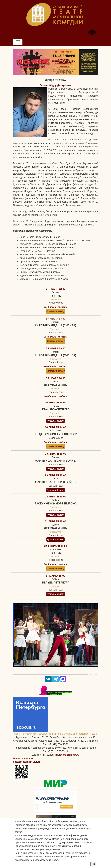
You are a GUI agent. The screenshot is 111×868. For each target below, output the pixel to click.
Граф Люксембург (55, 409)
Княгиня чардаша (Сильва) (55, 325)
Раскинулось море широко (56, 504)
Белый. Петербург (56, 583)
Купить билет (56, 421)
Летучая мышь (55, 385)
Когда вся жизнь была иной (56, 434)
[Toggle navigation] (18, 42)
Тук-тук (55, 296)
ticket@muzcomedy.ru (67, 755)
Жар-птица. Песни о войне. (55, 461)
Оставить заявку (55, 311)
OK (93, 864)
